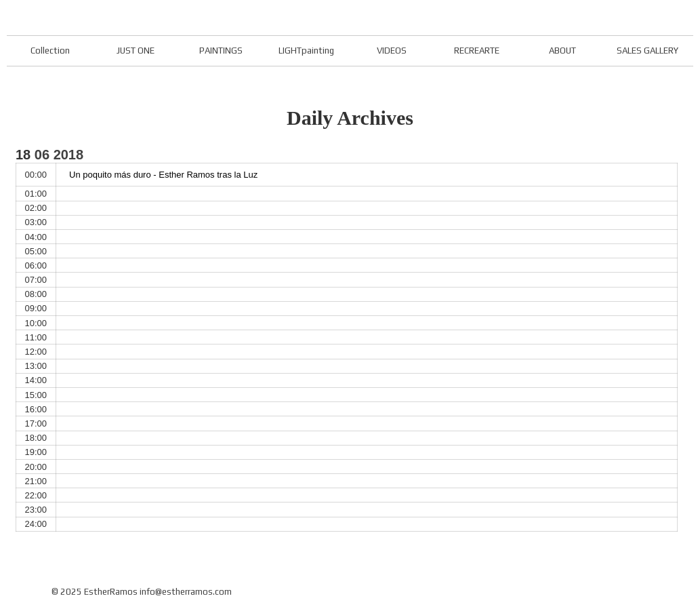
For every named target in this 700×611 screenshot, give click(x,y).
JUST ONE (136, 51)
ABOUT (562, 51)
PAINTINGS (221, 51)
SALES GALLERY (647, 51)
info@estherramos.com (186, 592)
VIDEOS (392, 51)
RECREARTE (477, 51)
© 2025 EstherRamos (95, 592)
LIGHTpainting (306, 51)
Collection (50, 51)
